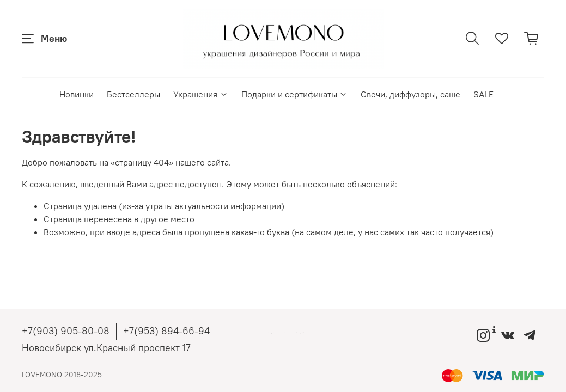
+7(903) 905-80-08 (66, 331)
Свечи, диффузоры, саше (410, 94)
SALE (483, 94)
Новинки (77, 94)
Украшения (200, 94)
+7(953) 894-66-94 (166, 331)
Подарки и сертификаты (294, 94)
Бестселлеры (133, 94)
